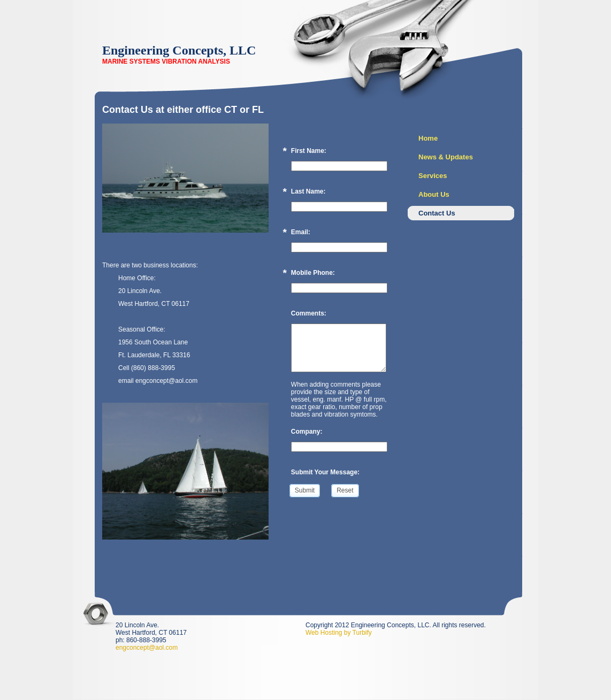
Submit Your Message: (325, 472)
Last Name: (308, 191)
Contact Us (437, 213)
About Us (434, 194)
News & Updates (446, 157)
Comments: (309, 313)
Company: (307, 432)
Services (433, 176)
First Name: (309, 151)
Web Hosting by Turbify (339, 633)
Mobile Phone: (313, 273)
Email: (301, 232)
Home (428, 138)
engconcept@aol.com (147, 648)
